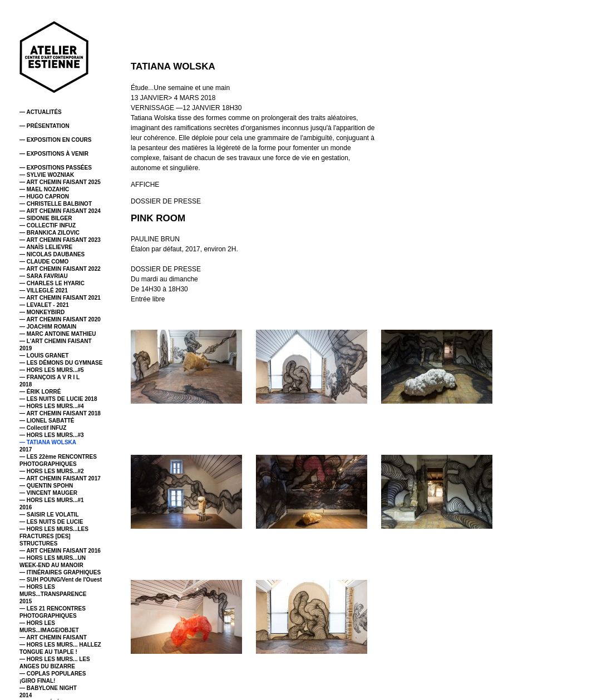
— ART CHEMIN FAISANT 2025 (60, 182)
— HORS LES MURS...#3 (52, 435)
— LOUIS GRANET (44, 356)
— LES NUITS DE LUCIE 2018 (58, 399)
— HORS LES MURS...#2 (52, 471)
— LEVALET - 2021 (44, 305)
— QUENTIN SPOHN (46, 486)
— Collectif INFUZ (43, 428)
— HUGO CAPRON (44, 197)
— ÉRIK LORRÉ (40, 392)
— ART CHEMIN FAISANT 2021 (60, 298)
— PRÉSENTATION (45, 126)
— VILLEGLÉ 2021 (44, 291)
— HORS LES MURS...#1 (52, 500)
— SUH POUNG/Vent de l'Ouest (61, 580)
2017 (26, 450)
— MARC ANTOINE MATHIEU (58, 334)
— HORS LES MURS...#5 (52, 370)
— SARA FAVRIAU (44, 276)
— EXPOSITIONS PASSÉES (56, 168)
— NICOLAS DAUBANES (52, 254)
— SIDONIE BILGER (46, 218)
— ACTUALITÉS (41, 112)
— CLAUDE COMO (44, 262)
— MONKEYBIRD (42, 312)
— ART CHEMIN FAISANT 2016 (60, 551)
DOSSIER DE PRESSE (166, 201)
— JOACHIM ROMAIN (48, 327)
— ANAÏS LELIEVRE (46, 247)
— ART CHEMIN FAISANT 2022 (60, 269)
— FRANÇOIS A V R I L (50, 377)
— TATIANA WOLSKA (48, 442)
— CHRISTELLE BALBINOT (56, 204)
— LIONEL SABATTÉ (47, 421)
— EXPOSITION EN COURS (55, 140)
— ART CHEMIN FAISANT (53, 637)
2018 (26, 384)
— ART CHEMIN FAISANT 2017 (60, 478)
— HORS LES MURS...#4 (52, 406)
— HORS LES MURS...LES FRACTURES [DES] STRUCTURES (54, 536)
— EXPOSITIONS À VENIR (54, 154)
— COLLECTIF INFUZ (48, 225)
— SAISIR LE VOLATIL (49, 515)
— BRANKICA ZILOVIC (50, 233)
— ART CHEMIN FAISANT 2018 (60, 413)
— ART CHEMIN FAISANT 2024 (60, 211)
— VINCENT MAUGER (48, 493)
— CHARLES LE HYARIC (52, 283)
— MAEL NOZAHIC (44, 189)
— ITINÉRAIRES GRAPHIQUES (60, 572)
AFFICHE (145, 185)
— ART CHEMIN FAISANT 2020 (60, 319)
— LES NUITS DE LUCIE (51, 522)
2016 (26, 507)
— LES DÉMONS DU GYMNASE (61, 363)
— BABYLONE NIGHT (48, 688)
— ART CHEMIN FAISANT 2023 (60, 240)
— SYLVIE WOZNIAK (47, 175)
